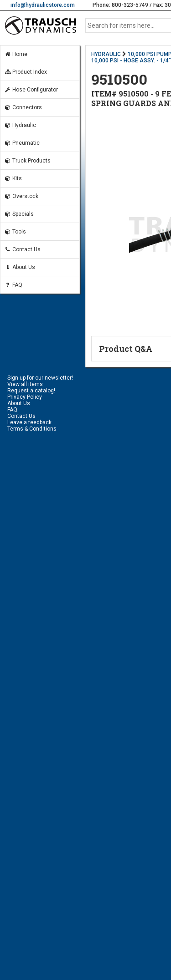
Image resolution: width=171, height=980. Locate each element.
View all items (25, 384)
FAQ (13, 285)
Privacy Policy (25, 397)
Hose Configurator (31, 90)
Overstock (21, 196)
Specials (19, 214)
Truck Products (27, 161)
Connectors (23, 107)
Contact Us (22, 249)
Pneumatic (22, 143)
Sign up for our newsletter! (40, 378)
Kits (13, 178)
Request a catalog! (31, 391)
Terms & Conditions (32, 429)
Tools (15, 232)
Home (16, 54)
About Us (20, 267)
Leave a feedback (29, 422)
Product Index (26, 72)
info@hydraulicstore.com (43, 5)
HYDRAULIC (106, 54)
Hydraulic (20, 125)
